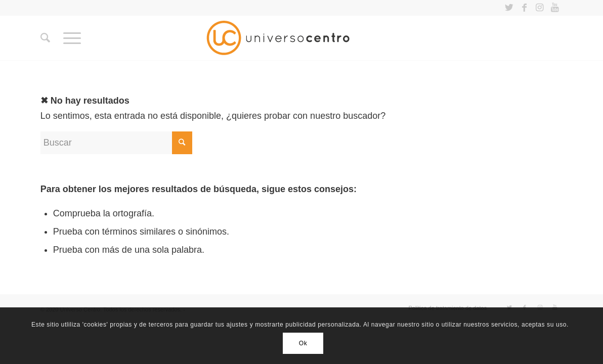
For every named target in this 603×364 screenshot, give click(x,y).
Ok (303, 343)
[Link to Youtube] (555, 8)
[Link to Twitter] (509, 8)
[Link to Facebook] (524, 8)
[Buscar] (45, 38)
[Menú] (72, 38)
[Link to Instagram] (540, 8)
